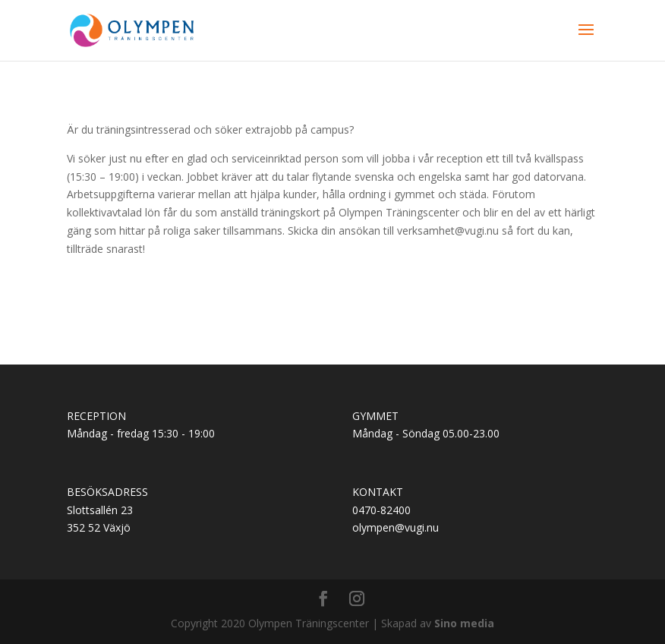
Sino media (464, 623)
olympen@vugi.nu (396, 527)
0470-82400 (381, 510)
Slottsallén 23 (100, 510)
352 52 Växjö (99, 527)
